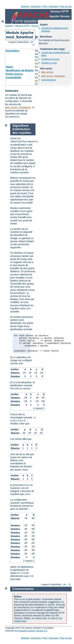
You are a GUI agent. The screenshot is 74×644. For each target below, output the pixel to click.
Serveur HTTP (22, 26)
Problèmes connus (50, 59)
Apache (9, 26)
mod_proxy (47, 72)
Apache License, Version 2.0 (33, 631)
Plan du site (66, 6)
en (32, 42)
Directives (36, 6)
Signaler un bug (49, 63)
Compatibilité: (14, 77)
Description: (13, 51)
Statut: (10, 67)
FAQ (45, 6)
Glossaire (54, 6)
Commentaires (49, 80)
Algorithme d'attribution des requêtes (22, 129)
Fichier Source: (14, 74)
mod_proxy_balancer (18, 108)
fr (34, 45)
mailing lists (20, 621)
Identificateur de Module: (20, 70)
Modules (25, 6)
